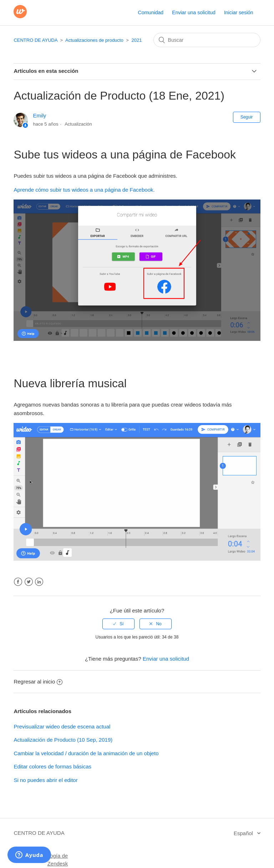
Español (244, 833)
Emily (40, 115)
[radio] (118, 624)
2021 (137, 40)
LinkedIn (39, 582)
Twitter (29, 582)
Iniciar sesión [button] (239, 12)
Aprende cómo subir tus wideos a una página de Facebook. (84, 190)
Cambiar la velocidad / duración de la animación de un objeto (86, 753)
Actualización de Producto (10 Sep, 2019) (63, 740)
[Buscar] (207, 40)
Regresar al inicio (38, 682)
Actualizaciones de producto (94, 40)
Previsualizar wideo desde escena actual (62, 726)
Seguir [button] (247, 117)
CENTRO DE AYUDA (35, 40)
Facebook (18, 582)
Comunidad (151, 12)
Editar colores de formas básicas (52, 766)
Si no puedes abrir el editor (45, 780)
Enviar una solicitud (194, 12)
